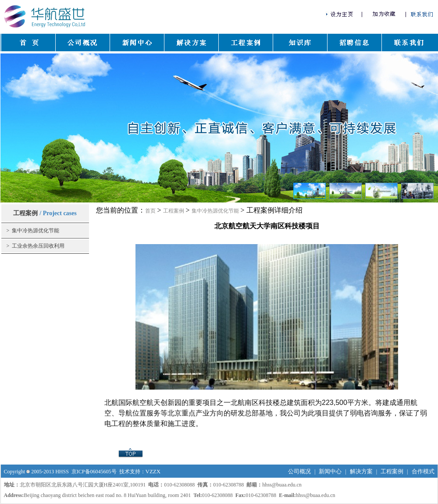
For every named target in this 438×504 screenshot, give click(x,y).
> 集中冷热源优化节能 (33, 231)
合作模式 (423, 471)
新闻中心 (330, 471)
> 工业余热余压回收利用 (36, 246)
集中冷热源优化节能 (215, 211)
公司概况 (299, 471)
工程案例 (174, 211)
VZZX (153, 471)
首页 (150, 211)
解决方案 (361, 471)
